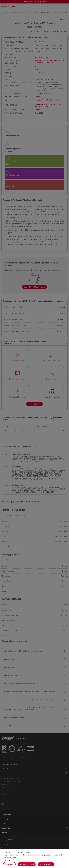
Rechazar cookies (27, 864)
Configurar (9, 864)
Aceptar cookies (46, 864)
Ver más (8, 860)
